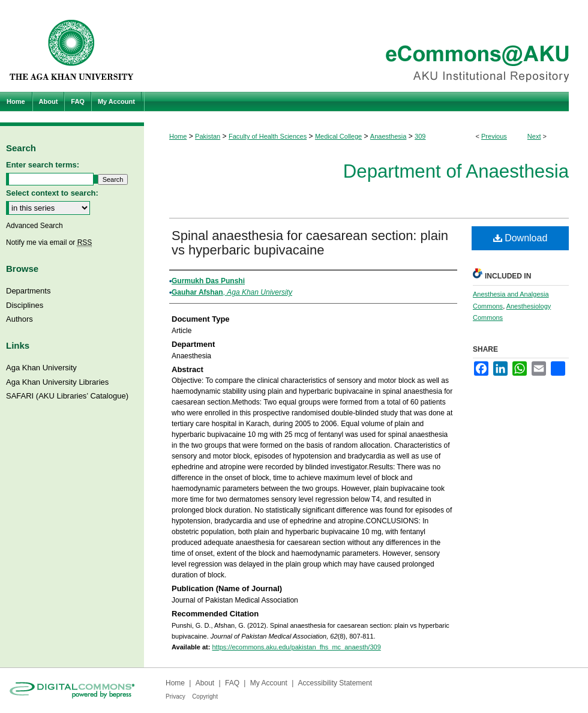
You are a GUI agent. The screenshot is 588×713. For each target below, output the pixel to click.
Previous (494, 136)
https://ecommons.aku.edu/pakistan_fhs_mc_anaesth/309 (296, 647)
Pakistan (208, 136)
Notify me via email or (49, 242)
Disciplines (25, 305)
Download (520, 238)
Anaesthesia (388, 136)
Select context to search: (52, 193)
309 (420, 136)
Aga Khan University (41, 368)
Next (534, 136)
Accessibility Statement (335, 683)
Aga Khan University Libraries (57, 382)
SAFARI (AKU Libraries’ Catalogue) (67, 396)
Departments (28, 291)
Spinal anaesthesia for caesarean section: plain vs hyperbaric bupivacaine (310, 243)
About (205, 683)
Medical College (338, 136)
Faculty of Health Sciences (268, 136)
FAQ (232, 683)
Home (178, 136)
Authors (19, 319)
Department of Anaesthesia (456, 171)
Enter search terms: (43, 165)
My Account (269, 683)
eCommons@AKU (366, 46)
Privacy (175, 696)
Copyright (205, 696)
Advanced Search (34, 226)
